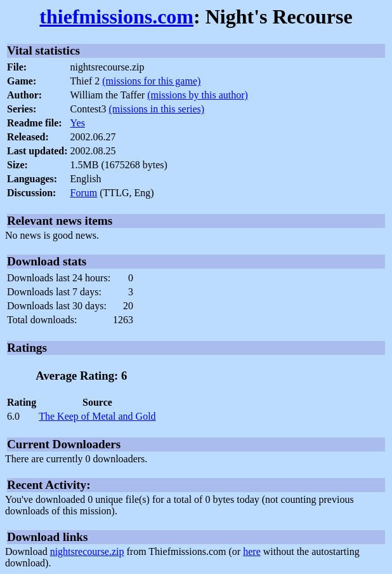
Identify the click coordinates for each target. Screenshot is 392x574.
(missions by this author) (198, 95)
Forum (84, 193)
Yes (78, 123)
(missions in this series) (156, 109)
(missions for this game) (151, 81)
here (252, 551)
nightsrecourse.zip (87, 551)
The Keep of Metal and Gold (97, 416)
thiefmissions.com (116, 17)
